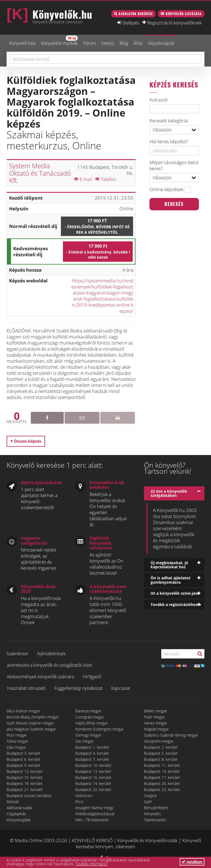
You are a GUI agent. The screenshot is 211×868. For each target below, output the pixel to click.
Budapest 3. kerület (23, 753)
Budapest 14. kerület (162, 771)
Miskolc (13, 802)
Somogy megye (88, 735)
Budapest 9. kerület (23, 765)
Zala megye (16, 747)
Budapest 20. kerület (162, 783)
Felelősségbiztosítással (95, 814)
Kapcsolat (121, 688)
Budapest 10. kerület (93, 765)
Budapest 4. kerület (92, 753)
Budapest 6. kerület (23, 759)
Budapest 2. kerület (161, 747)
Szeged (150, 796)
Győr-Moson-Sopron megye (30, 723)
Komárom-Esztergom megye (99, 729)
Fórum (90, 43)
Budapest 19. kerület (93, 783)
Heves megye (156, 723)
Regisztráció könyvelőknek (174, 23)
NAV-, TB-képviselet (92, 820)
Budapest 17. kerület (162, 777)
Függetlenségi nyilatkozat (78, 688)
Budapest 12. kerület (25, 771)
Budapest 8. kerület (161, 759)
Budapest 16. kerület (93, 777)
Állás (138, 43)
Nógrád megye (156, 729)
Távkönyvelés (155, 820)
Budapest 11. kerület (162, 765)
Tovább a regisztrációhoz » (176, 604)
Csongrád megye (90, 717)
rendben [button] (192, 862)
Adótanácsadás (20, 808)
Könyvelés (152, 814)
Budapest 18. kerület (25, 783)
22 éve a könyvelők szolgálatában (169, 493)
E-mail (83, 179)
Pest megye (17, 735)
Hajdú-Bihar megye (91, 723)
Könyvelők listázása (184, 14)
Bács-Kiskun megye (23, 711)
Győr (148, 802)
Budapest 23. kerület (162, 790)
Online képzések (166, 189)
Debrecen (84, 796)
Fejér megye (154, 717)
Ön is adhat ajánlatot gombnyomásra (170, 580)
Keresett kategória (169, 121)
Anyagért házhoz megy (94, 808)
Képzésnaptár (161, 43)
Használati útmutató (26, 688)
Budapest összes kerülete (29, 796)
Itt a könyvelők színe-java (175, 593)
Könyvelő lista (22, 43)
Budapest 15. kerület (25, 777)
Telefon (106, 179)
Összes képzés (28, 441)
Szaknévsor (17, 654)
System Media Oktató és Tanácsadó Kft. (40, 173)
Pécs (79, 802)
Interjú (108, 43)
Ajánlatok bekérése (136, 14)
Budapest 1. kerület (92, 747)
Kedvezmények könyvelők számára (41, 677)
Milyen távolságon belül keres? (174, 166)
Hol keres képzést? (169, 142)
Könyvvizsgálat (19, 820)
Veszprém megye (159, 741)
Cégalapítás (16, 814)
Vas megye (84, 741)
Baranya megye (88, 711)
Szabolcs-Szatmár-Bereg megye (171, 735)
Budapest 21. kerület (25, 790)
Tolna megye (17, 741)
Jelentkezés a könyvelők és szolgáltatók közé (50, 665)
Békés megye (156, 711)
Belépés (131, 23)
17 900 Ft (97, 226)
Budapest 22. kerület (93, 790)
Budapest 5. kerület (161, 753)
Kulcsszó (159, 100)
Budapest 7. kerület (92, 759)
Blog (124, 43)
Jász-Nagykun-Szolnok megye (31, 729)
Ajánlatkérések (51, 654)
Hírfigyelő (92, 677)
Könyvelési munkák (59, 41)
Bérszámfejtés (156, 808)
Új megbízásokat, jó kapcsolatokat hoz (169, 565)
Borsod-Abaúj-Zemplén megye (33, 717)
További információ (91, 864)
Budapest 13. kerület (93, 771)
